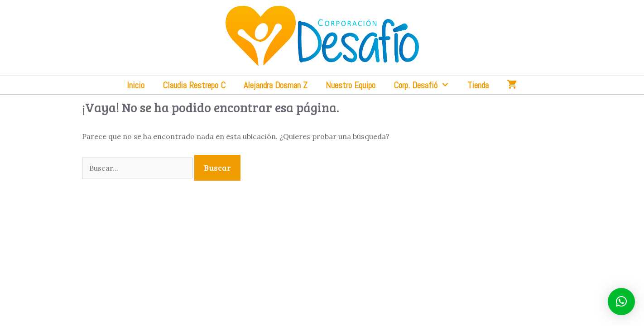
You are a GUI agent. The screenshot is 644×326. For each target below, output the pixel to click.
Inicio (136, 85)
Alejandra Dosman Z (276, 85)
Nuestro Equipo (351, 85)
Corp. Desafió (426, 85)
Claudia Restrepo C (194, 85)
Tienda (478, 85)
